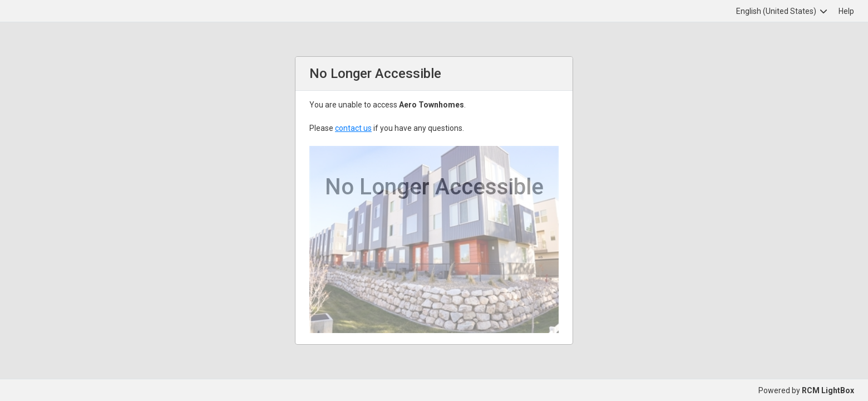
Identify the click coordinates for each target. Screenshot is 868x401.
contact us (353, 128)
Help (846, 11)
